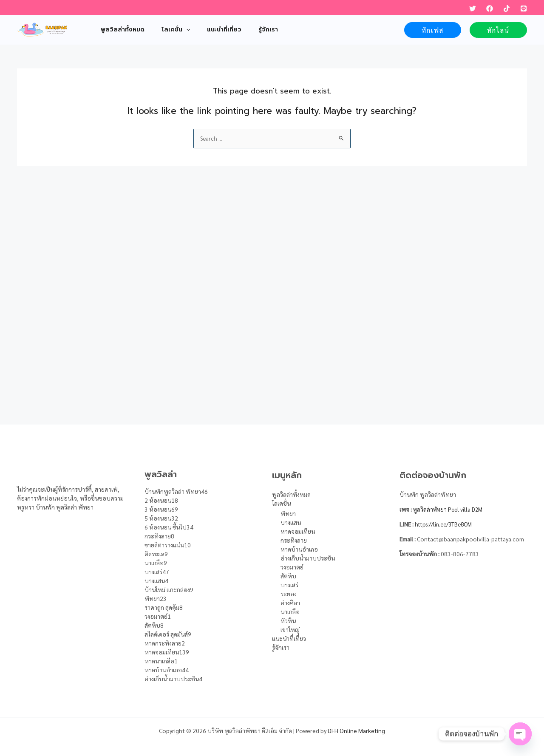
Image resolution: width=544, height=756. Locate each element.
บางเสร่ (289, 585)
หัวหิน (288, 620)
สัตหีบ (288, 576)
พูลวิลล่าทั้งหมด (291, 494)
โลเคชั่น (281, 503)
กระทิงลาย (294, 540)
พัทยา (288, 513)
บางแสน (291, 522)
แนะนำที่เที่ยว (289, 638)
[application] (178, 30)
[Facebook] (490, 8)
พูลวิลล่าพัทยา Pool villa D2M (451, 509)
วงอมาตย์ (292, 567)
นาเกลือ (290, 612)
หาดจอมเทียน (298, 531)
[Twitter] (473, 8)
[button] (433, 30)
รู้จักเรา (281, 647)
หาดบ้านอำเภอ (299, 549)
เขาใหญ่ (290, 629)
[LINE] (524, 8)
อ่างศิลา (290, 603)
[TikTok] (507, 8)
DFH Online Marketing (356, 731)
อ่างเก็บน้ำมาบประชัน (308, 558)
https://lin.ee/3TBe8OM (447, 524)
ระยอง (289, 594)
